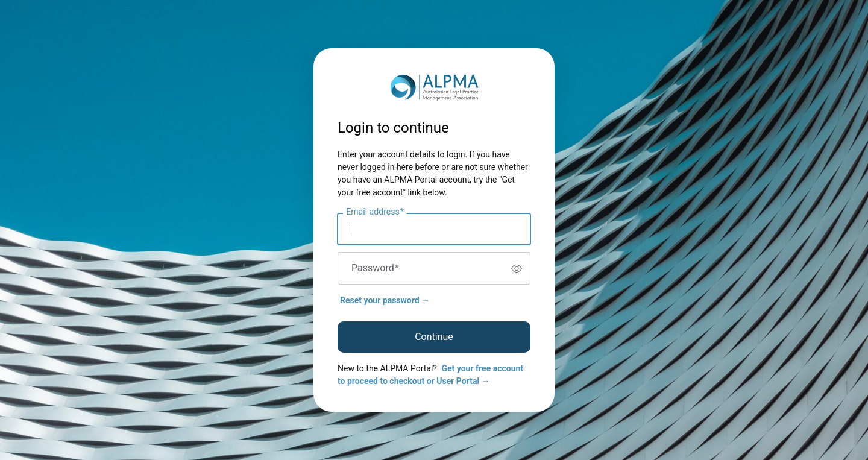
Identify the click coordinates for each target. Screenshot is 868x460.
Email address (375, 212)
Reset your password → (385, 300)
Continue (434, 337)
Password (375, 268)
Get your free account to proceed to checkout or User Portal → (430, 375)
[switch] (517, 268)
